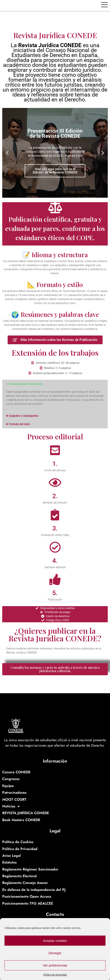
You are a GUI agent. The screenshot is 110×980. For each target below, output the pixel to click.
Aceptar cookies (55, 941)
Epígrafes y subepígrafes (24, 416)
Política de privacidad (55, 975)
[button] (7, 153)
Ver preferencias (55, 965)
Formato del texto (20, 424)
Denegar (55, 953)
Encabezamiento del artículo (26, 384)
